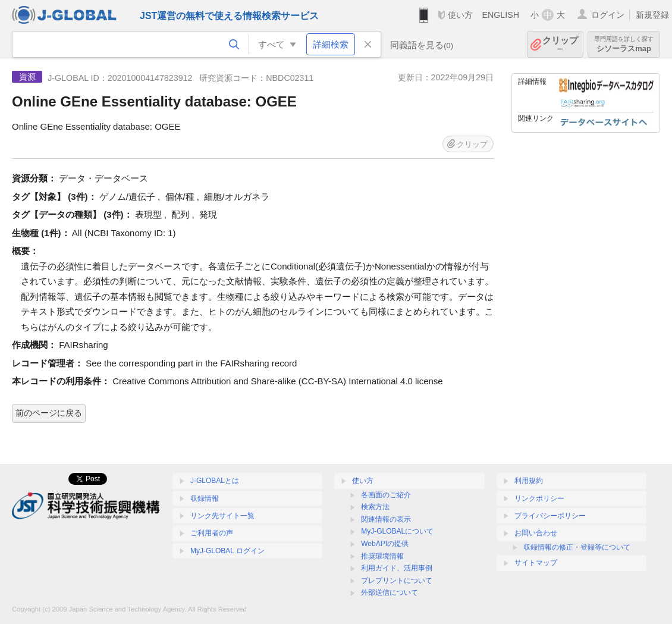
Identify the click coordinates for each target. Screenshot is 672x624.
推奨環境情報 (382, 556)
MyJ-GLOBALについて (397, 531)
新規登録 (652, 15)
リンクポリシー (539, 498)
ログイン (608, 15)
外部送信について (390, 592)
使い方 (460, 15)
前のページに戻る (49, 413)
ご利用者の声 (212, 533)
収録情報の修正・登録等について (577, 547)
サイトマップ (536, 563)
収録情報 (205, 498)
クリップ (560, 44)
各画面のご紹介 (386, 495)
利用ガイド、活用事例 (397, 568)
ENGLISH (500, 15)
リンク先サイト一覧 (222, 516)
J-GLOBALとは (215, 481)
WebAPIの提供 (385, 544)
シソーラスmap (624, 44)
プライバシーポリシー (550, 516)
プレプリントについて (397, 581)
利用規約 (529, 481)
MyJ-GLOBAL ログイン (227, 551)
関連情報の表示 (386, 519)
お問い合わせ (536, 533)
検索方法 (375, 507)
